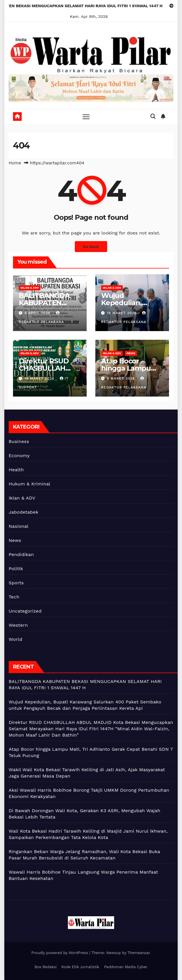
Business (19, 441)
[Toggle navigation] (86, 117)
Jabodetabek (24, 512)
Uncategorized (25, 611)
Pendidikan (21, 554)
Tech (14, 597)
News (131, 353)
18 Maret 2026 (40, 378)
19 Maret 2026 (122, 313)
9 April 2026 (38, 313)
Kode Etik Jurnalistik (80, 967)
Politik (16, 569)
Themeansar (139, 953)
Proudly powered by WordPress (60, 953)
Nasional (18, 526)
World (15, 639)
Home (15, 163)
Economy (19, 456)
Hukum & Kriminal (29, 484)
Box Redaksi (46, 967)
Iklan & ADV (30, 288)
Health (16, 470)
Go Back (91, 247)
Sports (16, 583)
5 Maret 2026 (122, 378)
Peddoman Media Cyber (126, 967)
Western (18, 625)
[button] (153, 116)
